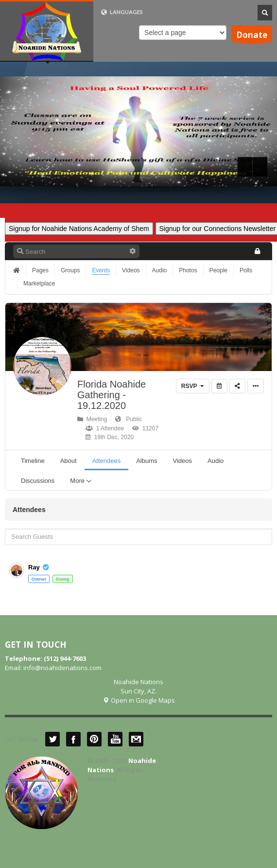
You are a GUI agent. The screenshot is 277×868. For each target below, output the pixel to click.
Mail (136, 739)
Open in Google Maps (139, 700)
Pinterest (94, 739)
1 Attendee (105, 428)
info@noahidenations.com (62, 668)
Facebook (73, 739)
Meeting (92, 419)
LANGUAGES (122, 12)
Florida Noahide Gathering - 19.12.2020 (112, 395)
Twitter (52, 739)
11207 (145, 428)
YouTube (115, 739)
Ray (34, 567)
